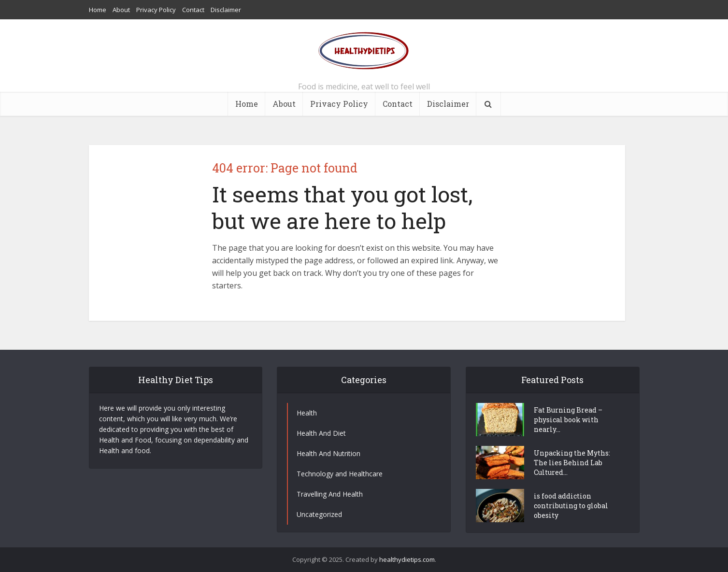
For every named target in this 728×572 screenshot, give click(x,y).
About (121, 10)
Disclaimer (226, 10)
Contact (193, 10)
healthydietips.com (407, 559)
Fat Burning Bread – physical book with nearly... (568, 420)
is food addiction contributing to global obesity (571, 506)
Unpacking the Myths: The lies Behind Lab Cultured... (572, 463)
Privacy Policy (156, 10)
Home (98, 10)
